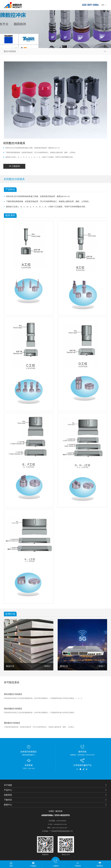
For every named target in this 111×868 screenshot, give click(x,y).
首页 (11, 864)
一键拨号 (55, 863)
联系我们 (100, 864)
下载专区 (78, 864)
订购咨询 (14, 166)
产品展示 (33, 864)
